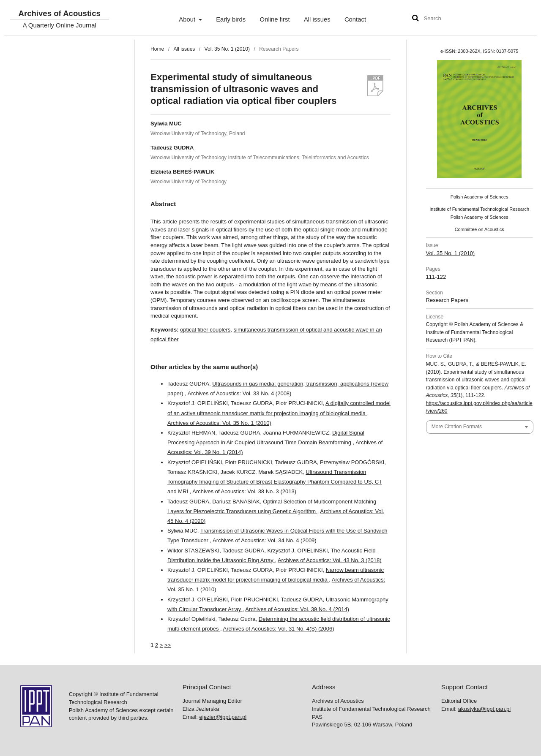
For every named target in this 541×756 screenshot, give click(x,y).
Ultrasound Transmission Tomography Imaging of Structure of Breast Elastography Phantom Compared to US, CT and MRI (275, 482)
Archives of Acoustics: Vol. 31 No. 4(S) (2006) (279, 629)
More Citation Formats (457, 427)
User (522, 19)
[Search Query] (449, 19)
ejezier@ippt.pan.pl (223, 717)
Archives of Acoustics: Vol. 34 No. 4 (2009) (265, 540)
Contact (355, 19)
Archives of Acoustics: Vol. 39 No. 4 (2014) (297, 609)
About (188, 19)
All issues (317, 19)
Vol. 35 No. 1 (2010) (227, 49)
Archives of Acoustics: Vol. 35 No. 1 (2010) (219, 423)
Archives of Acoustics (59, 14)
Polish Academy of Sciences (480, 197)
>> (168, 645)
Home (157, 49)
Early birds (231, 19)
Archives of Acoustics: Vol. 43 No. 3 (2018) (330, 560)
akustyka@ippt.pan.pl (485, 709)
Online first (275, 19)
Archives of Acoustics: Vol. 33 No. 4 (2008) (240, 393)
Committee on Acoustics (480, 229)
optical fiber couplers (205, 330)
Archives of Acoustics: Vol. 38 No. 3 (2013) (244, 491)
